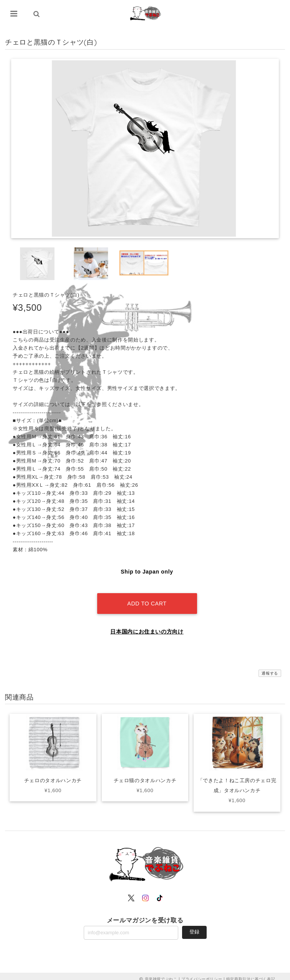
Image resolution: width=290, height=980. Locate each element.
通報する (270, 668)
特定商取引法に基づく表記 (251, 973)
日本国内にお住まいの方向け (147, 626)
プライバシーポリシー (202, 973)
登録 (194, 926)
